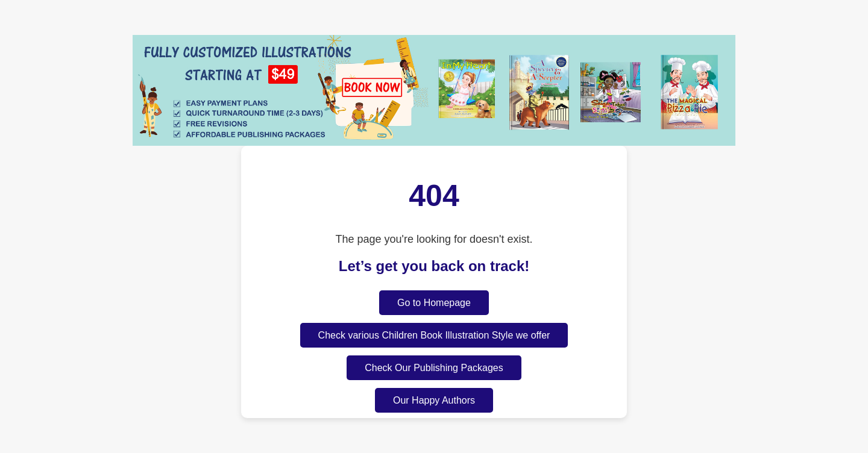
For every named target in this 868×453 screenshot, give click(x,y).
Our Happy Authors (434, 400)
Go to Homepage (434, 303)
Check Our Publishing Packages (434, 368)
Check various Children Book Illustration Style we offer (434, 335)
